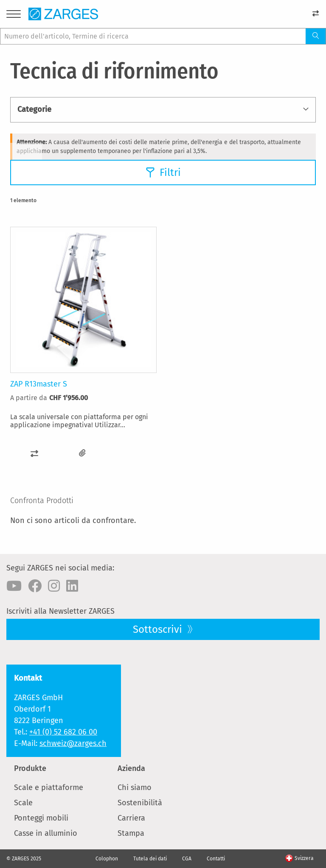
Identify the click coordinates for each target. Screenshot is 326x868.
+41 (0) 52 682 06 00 (63, 732)
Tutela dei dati (150, 859)
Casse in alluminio (46, 833)
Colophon (107, 859)
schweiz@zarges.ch (73, 743)
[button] (34, 453)
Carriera (131, 818)
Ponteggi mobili (41, 818)
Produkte (30, 768)
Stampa (131, 833)
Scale (23, 803)
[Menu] (14, 15)
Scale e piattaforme (49, 787)
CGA (187, 859)
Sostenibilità (140, 803)
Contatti (216, 859)
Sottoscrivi (159, 629)
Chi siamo (135, 787)
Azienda (131, 768)
